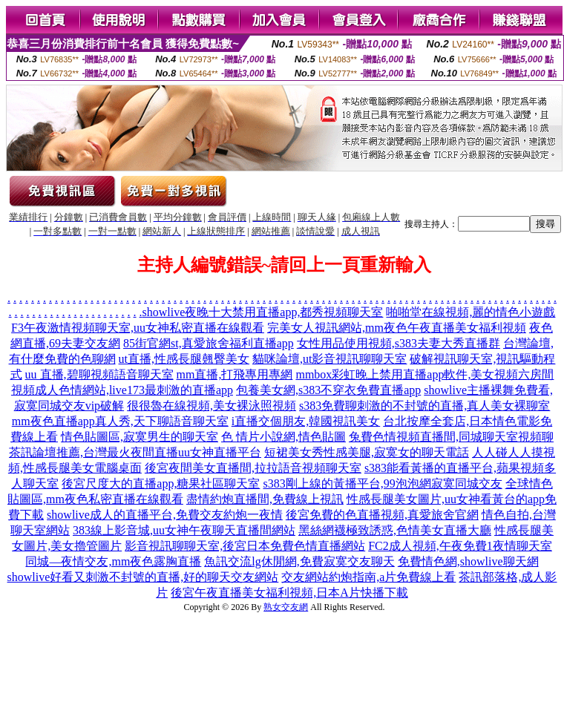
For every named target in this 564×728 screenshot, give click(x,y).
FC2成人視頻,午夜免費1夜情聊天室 (460, 546)
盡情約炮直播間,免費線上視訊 (265, 499)
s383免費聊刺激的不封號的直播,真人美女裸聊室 (424, 406)
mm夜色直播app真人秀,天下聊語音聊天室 (120, 421)
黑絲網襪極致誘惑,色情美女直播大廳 (395, 530)
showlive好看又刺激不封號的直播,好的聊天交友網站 (143, 577)
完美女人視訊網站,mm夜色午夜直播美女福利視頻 (397, 328)
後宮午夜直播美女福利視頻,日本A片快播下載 (289, 593)
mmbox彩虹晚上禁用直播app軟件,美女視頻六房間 (424, 374)
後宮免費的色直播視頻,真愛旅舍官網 (382, 515)
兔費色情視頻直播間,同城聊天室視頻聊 (451, 437)
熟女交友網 (286, 607)
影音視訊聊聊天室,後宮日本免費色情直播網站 (245, 546)
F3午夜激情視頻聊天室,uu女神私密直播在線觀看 (138, 328)
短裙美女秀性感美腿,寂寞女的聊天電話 (367, 452)
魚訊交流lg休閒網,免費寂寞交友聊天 (299, 561)
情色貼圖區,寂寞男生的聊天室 (140, 437)
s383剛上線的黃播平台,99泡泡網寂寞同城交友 (382, 483)
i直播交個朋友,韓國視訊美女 (306, 421)
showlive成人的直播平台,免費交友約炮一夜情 (165, 515)
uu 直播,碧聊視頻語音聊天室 (99, 374)
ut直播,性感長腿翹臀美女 (184, 359)
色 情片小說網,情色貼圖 (283, 437)
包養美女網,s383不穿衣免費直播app (328, 390)
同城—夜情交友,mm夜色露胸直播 (113, 561)
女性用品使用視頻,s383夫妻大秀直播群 (399, 343)
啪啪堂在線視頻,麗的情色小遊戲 (470, 312)
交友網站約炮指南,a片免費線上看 (368, 577)
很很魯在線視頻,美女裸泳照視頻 (211, 406)
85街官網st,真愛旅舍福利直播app (209, 343)
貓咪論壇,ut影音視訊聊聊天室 (329, 359)
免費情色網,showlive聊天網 (468, 561)
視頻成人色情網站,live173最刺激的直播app (122, 390)
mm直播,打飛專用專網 (235, 374)
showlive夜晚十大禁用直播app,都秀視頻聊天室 (263, 312)
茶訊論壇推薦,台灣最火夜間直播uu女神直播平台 (135, 452)
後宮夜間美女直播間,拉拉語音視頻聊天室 (253, 468)
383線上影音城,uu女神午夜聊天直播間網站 (184, 530)
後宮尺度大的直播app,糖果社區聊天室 (161, 483)
